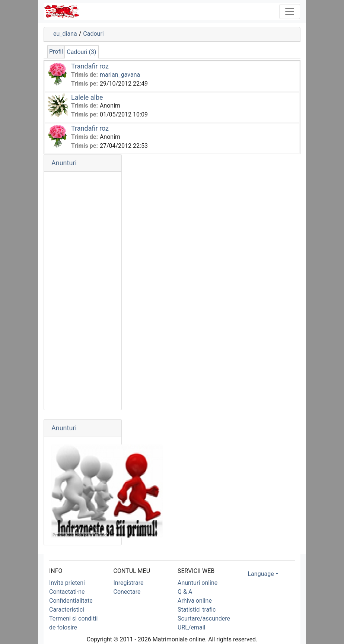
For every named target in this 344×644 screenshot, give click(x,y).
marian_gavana (120, 75)
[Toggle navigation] (290, 12)
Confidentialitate (71, 601)
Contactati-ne (67, 592)
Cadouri (93, 34)
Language (261, 574)
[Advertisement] (83, 291)
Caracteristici (67, 610)
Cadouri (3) (81, 52)
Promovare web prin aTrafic (79, 535)
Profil (56, 52)
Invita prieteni (67, 583)
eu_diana (65, 34)
